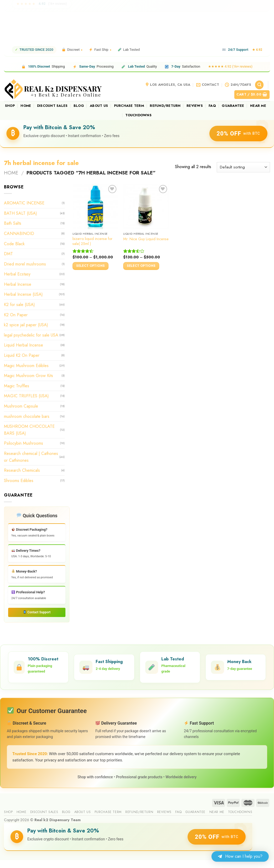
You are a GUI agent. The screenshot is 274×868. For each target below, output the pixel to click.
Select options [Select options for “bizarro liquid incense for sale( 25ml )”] (90, 266)
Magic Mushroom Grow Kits (29, 376)
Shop (10, 106)
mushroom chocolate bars (27, 416)
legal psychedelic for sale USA (31, 335)
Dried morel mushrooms (25, 264)
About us (99, 106)
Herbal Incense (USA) (23, 294)
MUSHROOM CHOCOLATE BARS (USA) (29, 430)
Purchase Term (129, 106)
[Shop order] (243, 167)
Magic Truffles (17, 386)
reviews (195, 106)
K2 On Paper (16, 315)
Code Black (14, 244)
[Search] (259, 85)
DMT (8, 254)
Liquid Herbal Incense (24, 345)
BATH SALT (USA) (20, 213)
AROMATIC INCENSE (24, 203)
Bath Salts (13, 223)
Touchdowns (138, 115)
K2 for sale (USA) (19, 305)
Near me (258, 106)
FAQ (212, 106)
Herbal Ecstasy (17, 274)
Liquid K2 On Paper (22, 355)
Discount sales (52, 106)
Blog (79, 106)
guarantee (233, 106)
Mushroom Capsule (21, 406)
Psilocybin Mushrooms (24, 443)
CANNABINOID (19, 234)
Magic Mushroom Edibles (26, 365)
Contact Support (37, 612)
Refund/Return (165, 106)
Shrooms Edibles (19, 481)
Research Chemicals (22, 470)
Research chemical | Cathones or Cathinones (31, 457)
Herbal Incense (18, 284)
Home (26, 106)
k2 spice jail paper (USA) (26, 325)
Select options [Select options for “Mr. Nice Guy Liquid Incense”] (141, 266)
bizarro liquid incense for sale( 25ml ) (92, 241)
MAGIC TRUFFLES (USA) (26, 396)
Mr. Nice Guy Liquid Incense (146, 239)
